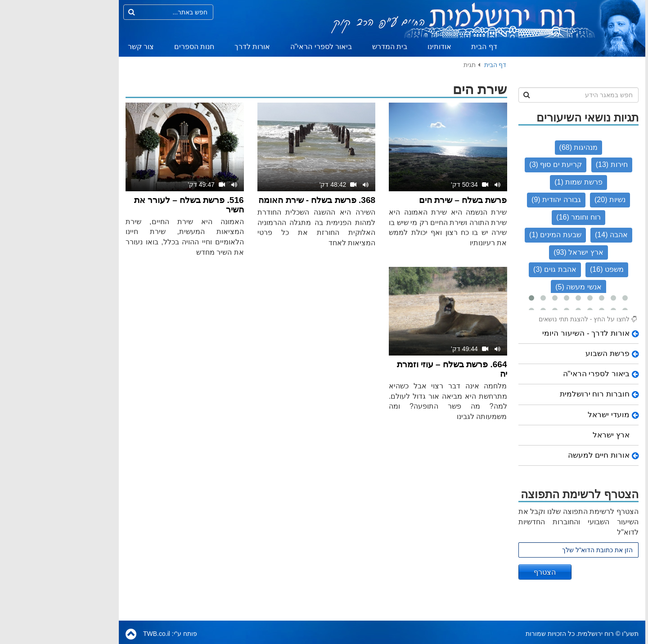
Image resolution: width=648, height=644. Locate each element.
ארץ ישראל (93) (520, 252)
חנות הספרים (136, 47)
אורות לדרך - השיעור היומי (528, 333)
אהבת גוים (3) (497, 269)
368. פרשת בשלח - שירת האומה (259, 200)
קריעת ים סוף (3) (497, 164)
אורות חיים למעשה (541, 455)
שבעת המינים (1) (497, 235)
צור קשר (83, 47)
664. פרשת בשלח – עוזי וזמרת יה (394, 369)
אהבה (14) (553, 235)
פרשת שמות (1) (520, 182)
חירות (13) (554, 164)
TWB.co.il (99, 634)
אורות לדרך (194, 47)
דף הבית (426, 47)
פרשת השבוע (549, 354)
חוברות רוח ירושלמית (537, 394)
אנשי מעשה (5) (520, 287)
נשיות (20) (552, 200)
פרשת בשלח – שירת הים (405, 200)
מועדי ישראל (551, 415)
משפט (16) (549, 269)
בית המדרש (332, 47)
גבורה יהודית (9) (498, 200)
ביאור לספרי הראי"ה (263, 47)
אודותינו (381, 47)
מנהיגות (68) (521, 147)
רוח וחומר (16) (520, 217)
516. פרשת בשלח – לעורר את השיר (131, 205)
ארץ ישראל (553, 435)
